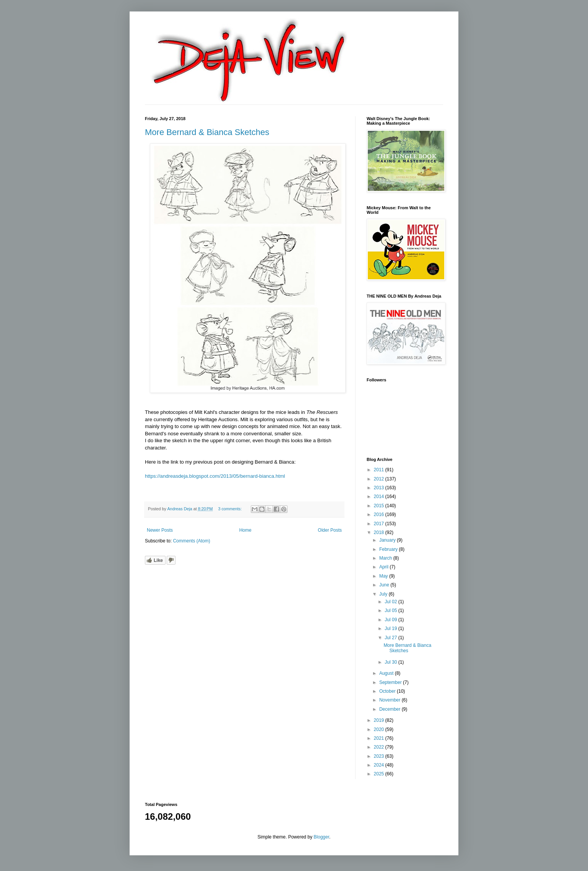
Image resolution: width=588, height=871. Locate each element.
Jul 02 (391, 602)
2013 (380, 488)
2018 (380, 532)
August (387, 673)
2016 (380, 514)
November (391, 700)
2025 (380, 774)
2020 (380, 729)
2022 (380, 747)
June (385, 585)
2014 (380, 497)
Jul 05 (391, 611)
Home (245, 530)
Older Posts (330, 530)
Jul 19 (391, 628)
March (386, 558)
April (384, 567)
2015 (380, 506)
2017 (380, 524)
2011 (380, 470)
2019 (380, 720)
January (388, 540)
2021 (380, 738)
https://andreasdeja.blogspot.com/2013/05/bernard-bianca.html (215, 476)
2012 (380, 479)
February (389, 549)
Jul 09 (391, 620)
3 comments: (230, 509)
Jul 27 (391, 638)
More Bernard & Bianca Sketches (207, 132)
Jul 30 (391, 662)
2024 (380, 765)
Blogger (321, 837)
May (384, 576)
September (391, 682)
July (384, 594)
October (388, 691)
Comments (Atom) (191, 541)
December (391, 709)
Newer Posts (160, 530)
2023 (380, 756)
